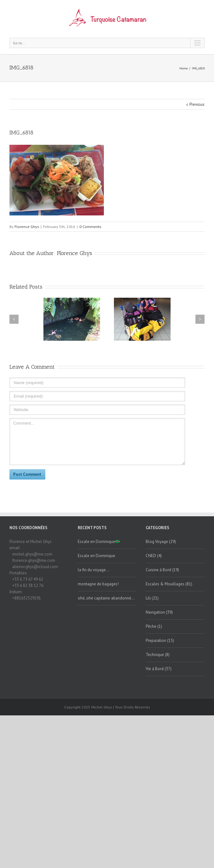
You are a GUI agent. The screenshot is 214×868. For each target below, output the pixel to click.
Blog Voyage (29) (161, 542)
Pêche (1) (154, 626)
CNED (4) (154, 556)
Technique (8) (158, 655)
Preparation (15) (160, 640)
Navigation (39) (159, 612)
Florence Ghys (27, 227)
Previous (197, 104)
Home (183, 68)
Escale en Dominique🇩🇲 (99, 542)
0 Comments (90, 227)
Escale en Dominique (96, 556)
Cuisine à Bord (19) (162, 570)
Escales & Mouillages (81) (169, 584)
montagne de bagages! (98, 584)
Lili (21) (152, 598)
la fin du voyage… (93, 570)
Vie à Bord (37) (159, 669)
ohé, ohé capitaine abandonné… (106, 598)
